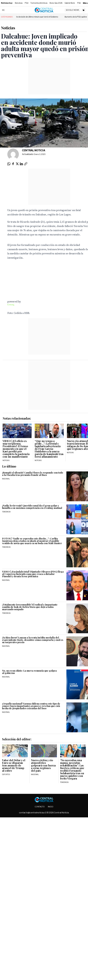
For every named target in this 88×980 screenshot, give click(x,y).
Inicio (51, 807)
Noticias (8, 28)
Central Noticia (34, 150)
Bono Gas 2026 (56, 3)
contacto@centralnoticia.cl (32, 813)
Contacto (40, 807)
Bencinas (19, 3)
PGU (26, 3)
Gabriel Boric (70, 3)
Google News (72, 10)
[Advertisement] (32, 384)
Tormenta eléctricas (39, 3)
